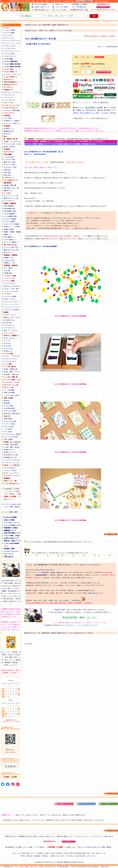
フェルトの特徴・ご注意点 (12, 536)
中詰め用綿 (14, 444)
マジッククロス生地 (11, 437)
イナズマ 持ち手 (9, 468)
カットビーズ (16, 92)
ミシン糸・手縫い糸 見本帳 (11, 395)
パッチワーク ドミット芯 (11, 463)
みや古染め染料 (9, 408)
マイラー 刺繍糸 (9, 221)
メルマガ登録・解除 (11, 512)
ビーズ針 (17, 372)
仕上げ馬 (7, 271)
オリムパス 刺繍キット (12, 242)
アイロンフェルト (10, 46)
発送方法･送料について (42, 10)
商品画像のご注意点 (11, 528)
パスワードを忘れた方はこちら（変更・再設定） (96, 847)
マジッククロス (12, 596)
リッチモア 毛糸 (9, 159)
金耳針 (6, 369)
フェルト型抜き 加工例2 (12, 67)
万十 (5, 268)
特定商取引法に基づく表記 (79, 10)
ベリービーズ (9, 97)
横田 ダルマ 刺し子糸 (11, 250)
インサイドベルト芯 (11, 291)
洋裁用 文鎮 (8, 273)
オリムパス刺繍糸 (10, 219)
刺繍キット (8, 234)
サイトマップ (9, 554)
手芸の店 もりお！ (31, 31)
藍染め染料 (7, 414)
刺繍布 (6, 232)
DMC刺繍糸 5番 (9, 209)
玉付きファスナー (10, 299)
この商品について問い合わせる (85, 110)
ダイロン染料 (9, 406)
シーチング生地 (9, 424)
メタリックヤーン (10, 333)
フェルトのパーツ (10, 56)
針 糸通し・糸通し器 (11, 374)
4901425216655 (112, 47)
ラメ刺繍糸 (16, 227)
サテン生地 (8, 432)
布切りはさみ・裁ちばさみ (12, 286)
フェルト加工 (9, 59)
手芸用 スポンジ (9, 450)
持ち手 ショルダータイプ (11, 473)
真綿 (12, 447)
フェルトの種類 (9, 33)
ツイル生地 (8, 429)
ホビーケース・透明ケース (12, 123)
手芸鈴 (6, 141)
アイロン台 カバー (10, 361)
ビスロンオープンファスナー (12, 307)
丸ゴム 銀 (7, 346)
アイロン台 (15, 356)
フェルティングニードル (12, 74)
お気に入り (59, 4)
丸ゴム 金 (7, 343)
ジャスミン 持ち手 (10, 470)
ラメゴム (7, 341)
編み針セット (9, 190)
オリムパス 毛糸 (9, 165)
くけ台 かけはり (9, 260)
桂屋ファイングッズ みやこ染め (61, 31)
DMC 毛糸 (7, 172)
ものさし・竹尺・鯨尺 (12, 289)
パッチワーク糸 (9, 278)
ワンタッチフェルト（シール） (12, 43)
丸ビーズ (7, 92)
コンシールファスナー (12, 302)
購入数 (76, 72)
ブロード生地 (9, 426)
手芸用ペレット (9, 129)
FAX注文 (113, 113)
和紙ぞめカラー (62, 572)
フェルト (16, 588)
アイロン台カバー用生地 (12, 434)
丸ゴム (12, 338)
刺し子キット (9, 252)
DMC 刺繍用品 (9, 206)
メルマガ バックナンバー (11, 551)
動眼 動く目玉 (9, 131)
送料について (79, 108)
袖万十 (11, 268)
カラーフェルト (9, 38)
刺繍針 (11, 372)
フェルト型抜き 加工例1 (12, 64)
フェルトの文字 (9, 54)
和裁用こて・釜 (9, 263)
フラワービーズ (9, 95)
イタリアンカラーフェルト (12, 51)
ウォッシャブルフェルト (12, 40)
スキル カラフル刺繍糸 (12, 224)
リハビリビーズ (9, 100)
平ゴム (6, 338)
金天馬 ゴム (8, 351)
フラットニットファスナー (12, 304)
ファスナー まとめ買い (12, 310)
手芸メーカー (44, 31)
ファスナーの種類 (10, 296)
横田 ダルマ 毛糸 (10, 162)
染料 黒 (6, 401)
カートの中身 (111, 108)
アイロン (7, 356)
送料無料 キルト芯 (10, 457)
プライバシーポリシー (83, 836)
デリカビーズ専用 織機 (12, 110)
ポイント (109, 9)
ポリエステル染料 (10, 411)
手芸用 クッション (10, 452)
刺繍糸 (4, 591)
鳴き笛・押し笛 (9, 147)
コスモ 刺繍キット (10, 240)
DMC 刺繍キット (10, 237)
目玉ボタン (8, 134)
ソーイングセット (10, 283)
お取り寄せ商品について (12, 533)
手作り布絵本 (9, 583)
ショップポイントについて (12, 523)
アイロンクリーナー (11, 359)
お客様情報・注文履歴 (79, 4)
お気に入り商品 (9, 520)
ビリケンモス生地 (10, 421)
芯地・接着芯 (9, 439)
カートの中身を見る (79, 7)
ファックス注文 (61, 10)
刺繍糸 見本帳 (9, 229)
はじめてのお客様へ (41, 4)
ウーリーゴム (9, 348)
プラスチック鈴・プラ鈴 (12, 144)
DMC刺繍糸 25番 (10, 211)
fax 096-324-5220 (63, 867)
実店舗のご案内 (9, 549)
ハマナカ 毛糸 (9, 157)
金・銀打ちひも (9, 320)
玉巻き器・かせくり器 (12, 188)
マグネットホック (10, 315)
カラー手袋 (8, 118)
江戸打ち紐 (8, 323)
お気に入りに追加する (82, 103)
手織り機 (13, 185)
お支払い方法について (42, 7)
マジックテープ (9, 593)
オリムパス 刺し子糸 (11, 247)
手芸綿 (6, 444)
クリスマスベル (15, 141)
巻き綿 (17, 447)
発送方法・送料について (12, 541)
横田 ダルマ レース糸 (11, 198)
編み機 (6, 185)
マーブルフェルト (10, 48)
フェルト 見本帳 (9, 30)
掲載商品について (10, 530)
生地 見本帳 (8, 419)
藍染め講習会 (16, 414)
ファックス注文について (12, 525)
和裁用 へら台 (9, 258)
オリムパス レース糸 (11, 196)
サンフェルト (9, 35)
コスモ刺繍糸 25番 (10, 216)
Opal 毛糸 (7, 175)
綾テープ (7, 330)
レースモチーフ (9, 201)
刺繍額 (18, 232)
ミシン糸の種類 (9, 390)
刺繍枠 (12, 232)
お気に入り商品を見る (101, 102)
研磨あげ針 (14, 369)
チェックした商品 (62, 7)
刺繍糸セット (8, 227)
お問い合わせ (9, 556)
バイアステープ (9, 328)
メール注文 (104, 113)
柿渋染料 (7, 403)
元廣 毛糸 (7, 170)
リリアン (15, 330)
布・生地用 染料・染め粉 (46, 572)
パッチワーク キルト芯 (12, 460)
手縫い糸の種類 (9, 393)
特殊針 (6, 372)
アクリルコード (9, 325)
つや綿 (6, 447)
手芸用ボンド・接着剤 (12, 121)
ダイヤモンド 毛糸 (10, 167)
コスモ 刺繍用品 (9, 214)
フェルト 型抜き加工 (11, 61)
